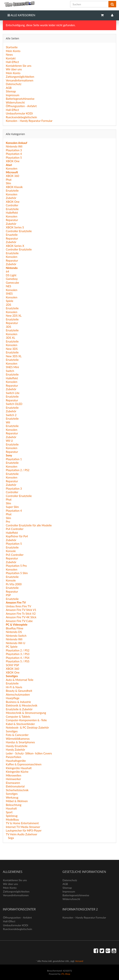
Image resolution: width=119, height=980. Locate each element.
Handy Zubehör (15, 750)
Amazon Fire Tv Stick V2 (21, 614)
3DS (8, 327)
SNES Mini (12, 367)
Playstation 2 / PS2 (18, 470)
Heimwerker (13, 779)
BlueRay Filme (15, 628)
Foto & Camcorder (17, 735)
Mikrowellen (14, 775)
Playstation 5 (14, 157)
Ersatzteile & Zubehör (19, 709)
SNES (9, 293)
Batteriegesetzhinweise (20, 99)
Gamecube (12, 283)
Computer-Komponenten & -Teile (26, 720)
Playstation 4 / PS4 (18, 658)
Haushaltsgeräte (16, 761)
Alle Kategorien (21, 15)
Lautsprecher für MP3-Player (24, 830)
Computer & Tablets (18, 717)
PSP (8, 595)
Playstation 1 (14, 459)
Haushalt (11, 808)
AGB (9, 88)
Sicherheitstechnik (17, 790)
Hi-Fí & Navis (14, 687)
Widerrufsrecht (15, 102)
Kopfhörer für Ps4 (17, 536)
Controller (12, 205)
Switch (10, 371)
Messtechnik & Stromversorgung (26, 713)
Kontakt (11, 58)
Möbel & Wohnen (17, 801)
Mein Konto (13, 51)
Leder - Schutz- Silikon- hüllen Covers (29, 753)
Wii (8, 422)
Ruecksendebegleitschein (21, 117)
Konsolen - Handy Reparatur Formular (29, 121)
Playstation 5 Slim (17, 573)
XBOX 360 (13, 176)
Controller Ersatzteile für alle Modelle (29, 525)
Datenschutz (14, 84)
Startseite (12, 47)
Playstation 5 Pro (16, 566)
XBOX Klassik (14, 187)
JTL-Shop (66, 974)
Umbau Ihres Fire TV (19, 606)
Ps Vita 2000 (14, 584)
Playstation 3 (14, 150)
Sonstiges (12, 731)
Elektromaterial (15, 786)
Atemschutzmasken (18, 694)
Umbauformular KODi (19, 113)
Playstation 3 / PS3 (18, 654)
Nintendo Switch (16, 636)
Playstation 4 (14, 154)
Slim (8, 183)
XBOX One (13, 161)
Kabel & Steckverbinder (20, 724)
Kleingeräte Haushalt (19, 768)
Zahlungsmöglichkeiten (20, 77)
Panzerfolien (14, 757)
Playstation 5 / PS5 (18, 661)
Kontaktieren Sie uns (19, 66)
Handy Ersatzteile (17, 746)
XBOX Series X (15, 246)
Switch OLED (14, 404)
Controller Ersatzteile (19, 231)
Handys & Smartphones (20, 742)
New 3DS (12, 349)
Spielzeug (12, 816)
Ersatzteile (12, 190)
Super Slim (12, 507)
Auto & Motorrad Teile (20, 680)
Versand (79, 961)
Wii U (9, 441)
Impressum (13, 95)
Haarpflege (13, 698)
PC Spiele (12, 647)
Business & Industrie (18, 702)
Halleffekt (12, 213)
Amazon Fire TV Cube (19, 621)
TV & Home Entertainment (22, 823)
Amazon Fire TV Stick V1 (21, 610)
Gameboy (12, 279)
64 (7, 271)
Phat (9, 180)
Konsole (11, 551)
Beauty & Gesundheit (19, 691)
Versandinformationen (20, 80)
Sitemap (11, 91)
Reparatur (12, 220)
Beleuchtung (14, 805)
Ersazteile (12, 235)
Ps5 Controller (15, 555)
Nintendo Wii (14, 146)
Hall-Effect (12, 62)
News (9, 55)
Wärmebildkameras (18, 739)
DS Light (11, 275)
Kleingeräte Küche (17, 772)
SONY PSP (12, 665)
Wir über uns (14, 69)
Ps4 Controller (15, 529)
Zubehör (11, 198)
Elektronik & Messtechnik (22, 705)
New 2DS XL (14, 316)
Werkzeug (12, 797)
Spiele (9, 301)
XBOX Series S (15, 227)
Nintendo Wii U (16, 643)
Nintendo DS (14, 632)
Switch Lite (13, 393)
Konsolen (12, 168)
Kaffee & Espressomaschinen (24, 764)
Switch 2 (11, 415)
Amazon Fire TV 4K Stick (21, 617)
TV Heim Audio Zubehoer (22, 834)
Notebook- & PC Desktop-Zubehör (27, 727)
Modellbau (12, 819)
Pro (8, 521)
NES (8, 286)
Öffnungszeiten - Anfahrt (21, 106)
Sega (11, 838)
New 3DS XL (14, 356)
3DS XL (11, 338)
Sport (9, 812)
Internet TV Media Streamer (23, 827)
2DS (8, 305)
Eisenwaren (13, 783)
